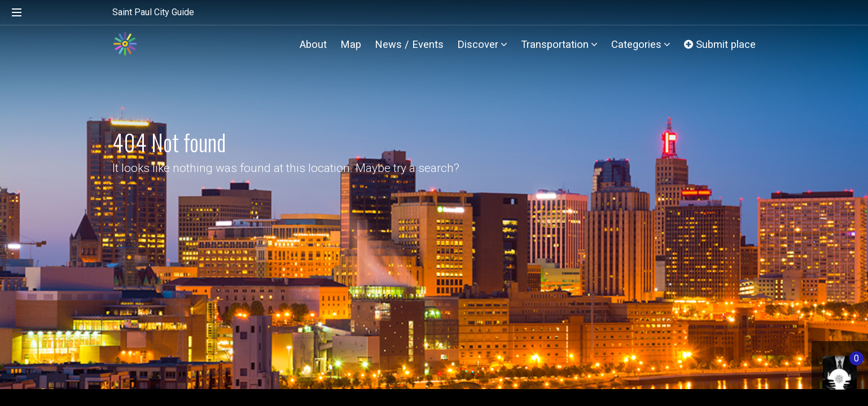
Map (351, 44)
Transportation (559, 44)
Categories (641, 44)
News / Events (409, 44)
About (313, 44)
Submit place (720, 44)
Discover (482, 44)
